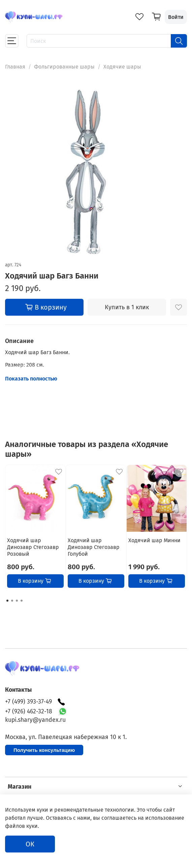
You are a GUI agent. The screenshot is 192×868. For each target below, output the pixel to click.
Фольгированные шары (64, 67)
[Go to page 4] (22, 601)
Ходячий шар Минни (154, 540)
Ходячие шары (122, 67)
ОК (30, 844)
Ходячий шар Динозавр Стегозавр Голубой (94, 547)
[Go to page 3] (17, 601)
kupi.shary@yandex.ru (35, 720)
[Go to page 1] (7, 601)
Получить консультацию (44, 750)
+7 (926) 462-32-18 (29, 712)
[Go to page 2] (12, 601)
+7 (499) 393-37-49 (35, 702)
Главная (15, 67)
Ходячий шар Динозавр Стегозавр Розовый (33, 547)
